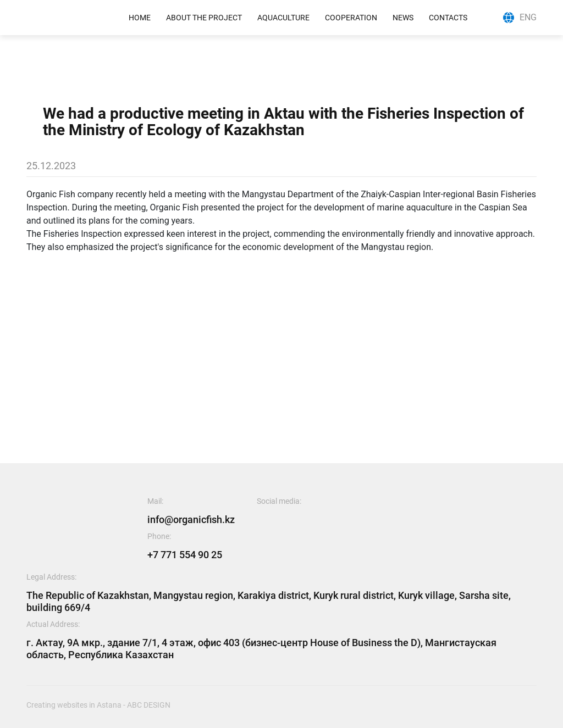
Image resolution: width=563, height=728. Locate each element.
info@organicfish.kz (191, 519)
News (403, 18)
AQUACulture (283, 18)
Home (140, 18)
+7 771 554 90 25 (185, 555)
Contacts (448, 18)
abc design (149, 705)
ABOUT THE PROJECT (204, 18)
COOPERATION (351, 18)
